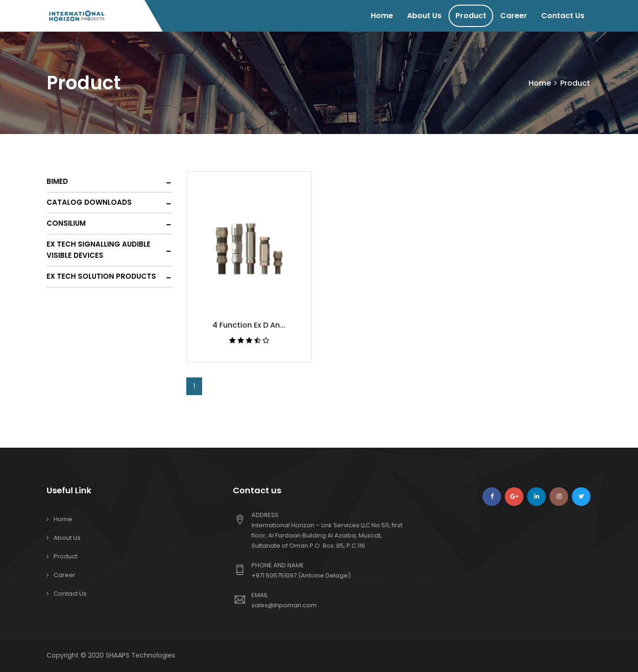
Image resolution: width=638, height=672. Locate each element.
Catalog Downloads (89, 202)
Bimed (57, 181)
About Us (424, 16)
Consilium (66, 223)
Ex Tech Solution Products (101, 276)
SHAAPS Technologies (140, 655)
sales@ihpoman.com (284, 605)
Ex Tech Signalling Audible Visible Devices (98, 250)
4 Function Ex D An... (249, 325)
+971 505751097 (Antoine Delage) (301, 575)
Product (471, 16)
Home (382, 16)
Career (514, 16)
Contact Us (563, 16)
